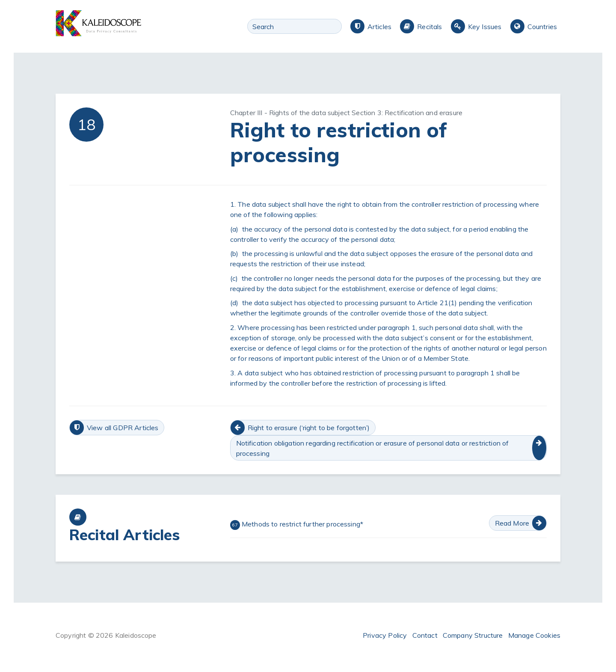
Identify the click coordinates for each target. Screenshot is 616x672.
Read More (512, 523)
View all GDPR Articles (123, 428)
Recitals (429, 27)
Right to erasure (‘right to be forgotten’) (309, 428)
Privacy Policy (385, 635)
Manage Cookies (534, 635)
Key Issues (485, 27)
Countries (542, 27)
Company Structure (473, 635)
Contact (425, 635)
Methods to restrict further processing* (297, 525)
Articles (379, 27)
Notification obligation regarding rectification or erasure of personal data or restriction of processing (373, 448)
